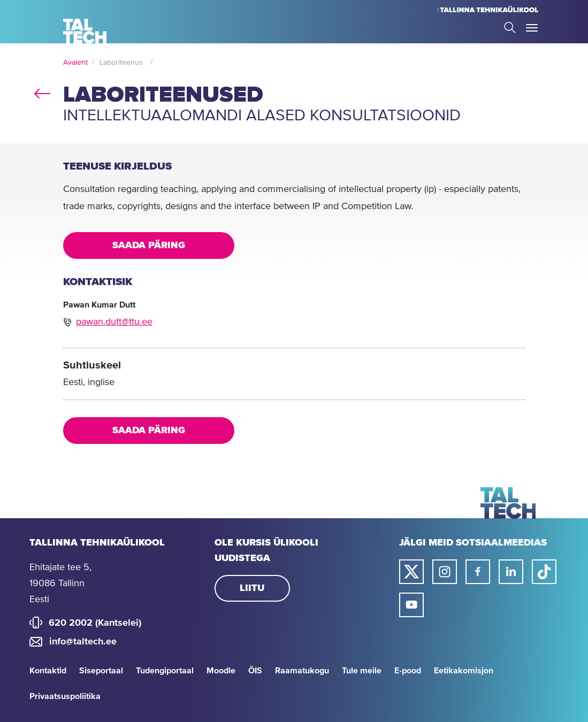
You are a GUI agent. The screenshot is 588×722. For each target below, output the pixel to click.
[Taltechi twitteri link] (411, 572)
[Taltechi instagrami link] (445, 572)
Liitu (252, 588)
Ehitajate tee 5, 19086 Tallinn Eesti (60, 583)
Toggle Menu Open (532, 28)
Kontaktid (48, 671)
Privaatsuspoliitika (65, 696)
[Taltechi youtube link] (411, 605)
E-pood (408, 671)
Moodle (221, 671)
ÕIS (255, 671)
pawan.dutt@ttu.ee (114, 322)
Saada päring (149, 245)
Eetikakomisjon (464, 671)
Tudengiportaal (165, 671)
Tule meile (362, 671)
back (42, 91)
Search (510, 28)
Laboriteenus (121, 63)
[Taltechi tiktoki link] (544, 572)
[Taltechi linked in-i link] (511, 572)
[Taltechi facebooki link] (478, 572)
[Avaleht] (85, 31)
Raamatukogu (302, 671)
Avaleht (75, 63)
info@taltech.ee (83, 642)
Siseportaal (101, 671)
